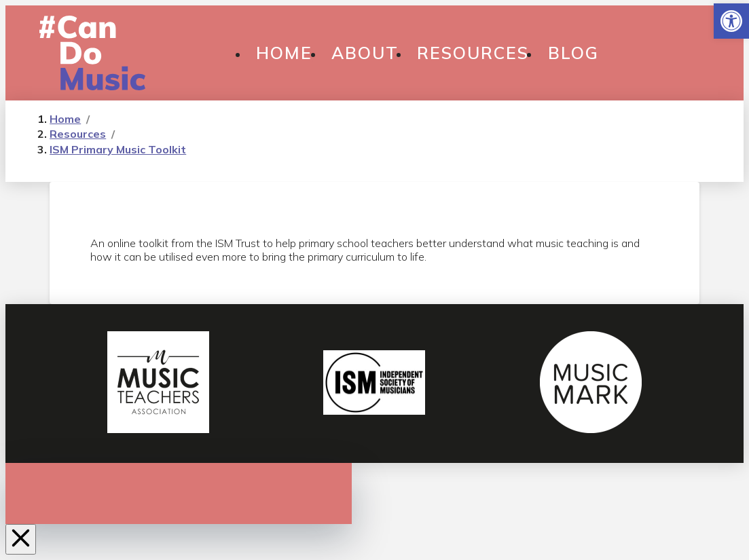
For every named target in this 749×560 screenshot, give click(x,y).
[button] (731, 21)
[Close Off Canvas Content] (21, 539)
